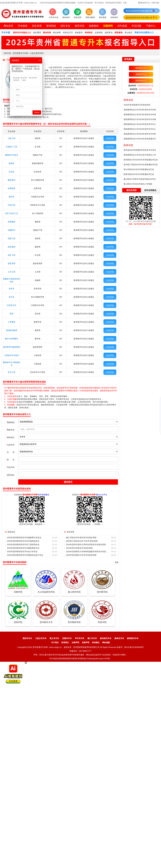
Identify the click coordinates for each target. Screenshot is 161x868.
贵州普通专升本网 (20, 53)
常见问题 (136, 26)
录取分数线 (90, 17)
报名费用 (37, 32)
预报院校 (10, 422)
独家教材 (94, 26)
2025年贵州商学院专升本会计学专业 (22, 552)
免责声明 (86, 642)
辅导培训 (80, 26)
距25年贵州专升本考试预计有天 (142, 17)
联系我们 (65, 642)
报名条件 (66, 17)
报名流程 (78, 17)
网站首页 (8, 26)
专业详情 (110, 138)
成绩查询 (109, 32)
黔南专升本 (119, 638)
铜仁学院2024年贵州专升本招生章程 (81, 538)
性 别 (11, 452)
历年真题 (122, 26)
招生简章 (37, 26)
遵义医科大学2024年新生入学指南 (138, 184)
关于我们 (55, 642)
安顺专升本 (67, 638)
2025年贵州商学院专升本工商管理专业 (23, 545)
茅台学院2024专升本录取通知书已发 (139, 169)
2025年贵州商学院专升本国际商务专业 (23, 548)
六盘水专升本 (41, 638)
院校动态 (11, 532)
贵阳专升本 (27, 638)
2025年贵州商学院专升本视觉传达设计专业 (25, 555)
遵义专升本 (54, 638)
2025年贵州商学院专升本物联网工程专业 (24, 538)
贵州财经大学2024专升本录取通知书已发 (141, 160)
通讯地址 (10, 475)
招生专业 (65, 26)
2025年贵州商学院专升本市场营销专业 (23, 541)
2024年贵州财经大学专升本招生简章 (81, 555)
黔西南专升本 (133, 638)
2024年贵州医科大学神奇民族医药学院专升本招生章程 (87, 552)
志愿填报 (99, 32)
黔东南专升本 (106, 638)
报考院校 (51, 26)
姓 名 (10, 460)
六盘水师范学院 (36, 53)
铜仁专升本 (92, 638)
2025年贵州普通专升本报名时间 (137, 105)
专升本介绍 (54, 17)
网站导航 (156, 3)
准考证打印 (68, 32)
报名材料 (57, 32)
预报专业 (10, 430)
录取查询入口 (141, 81)
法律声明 (75, 642)
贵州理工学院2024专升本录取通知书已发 (141, 165)
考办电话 (128, 32)
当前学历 (10, 445)
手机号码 (10, 467)
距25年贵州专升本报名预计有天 (142, 11)
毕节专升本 (80, 638)
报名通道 (103, 17)
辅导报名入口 (141, 68)
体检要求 (79, 32)
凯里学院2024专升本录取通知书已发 (139, 174)
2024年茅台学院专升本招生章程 (79, 548)
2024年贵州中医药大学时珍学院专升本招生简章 (86, 545)
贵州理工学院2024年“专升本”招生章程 (82, 541)
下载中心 (151, 26)
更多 (117, 562)
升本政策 (23, 26)
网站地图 (106, 642)
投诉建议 (96, 642)
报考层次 (10, 437)
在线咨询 (114, 17)
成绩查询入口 (141, 74)
